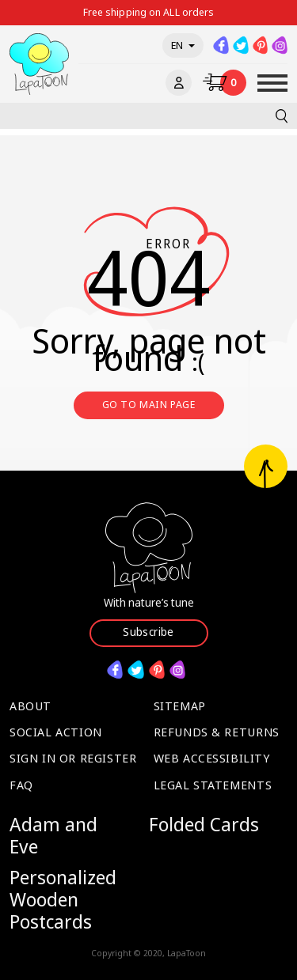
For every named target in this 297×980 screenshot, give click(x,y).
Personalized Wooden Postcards (63, 899)
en (183, 45)
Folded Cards (204, 824)
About (30, 706)
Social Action (56, 732)
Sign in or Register (73, 758)
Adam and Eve (53, 835)
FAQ (21, 785)
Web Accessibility (212, 758)
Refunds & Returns (217, 732)
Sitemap (180, 706)
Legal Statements (213, 785)
